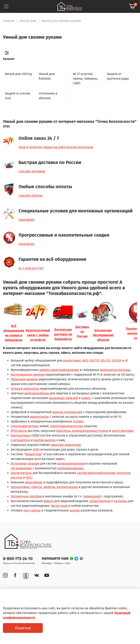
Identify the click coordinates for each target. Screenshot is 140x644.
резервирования (70, 468)
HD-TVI (94, 360)
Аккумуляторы (21, 473)
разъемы (121, 501)
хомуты (37, 487)
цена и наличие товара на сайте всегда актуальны (56, 147)
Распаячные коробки (26, 496)
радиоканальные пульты (90, 431)
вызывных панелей (64, 398)
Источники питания (25, 464)
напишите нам (56, 558)
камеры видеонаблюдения (59, 370)
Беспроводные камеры (28, 375)
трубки (78, 421)
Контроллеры (21, 435)
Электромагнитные (25, 426)
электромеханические (67, 426)
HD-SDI (117, 360)
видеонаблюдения (71, 464)
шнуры (75, 510)
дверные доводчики (66, 445)
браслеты (63, 431)
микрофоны (34, 482)
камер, (86, 398)
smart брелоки (122, 431)
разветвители (100, 501)
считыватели (20, 440)
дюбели (49, 487)
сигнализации (21, 468)
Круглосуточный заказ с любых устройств (38, 335)
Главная (9, 21)
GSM (36, 449)
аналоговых (72, 360)
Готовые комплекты (25, 389)
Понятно (23, 628)
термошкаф (92, 496)
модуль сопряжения (67, 412)
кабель (49, 501)
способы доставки (32, 171)
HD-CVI (105, 360)
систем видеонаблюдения (96, 473)
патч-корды (32, 510)
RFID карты (19, 431)
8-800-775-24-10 (18, 559)
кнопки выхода (45, 440)
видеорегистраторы (115, 370)
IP (127, 360)
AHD (85, 360)
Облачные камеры (24, 379)
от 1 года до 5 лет (31, 268)
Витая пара (59, 506)
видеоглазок (39, 417)
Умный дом (33, 454)
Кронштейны (20, 487)
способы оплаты (31, 196)
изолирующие (67, 487)
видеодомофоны (37, 393)
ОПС (29, 478)
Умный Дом (28, 21)
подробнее (27, 220)
